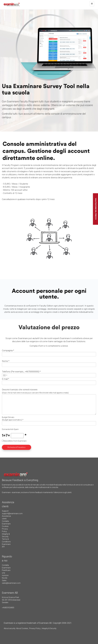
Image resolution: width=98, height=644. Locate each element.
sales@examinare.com (11, 583)
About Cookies (22, 628)
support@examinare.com (12, 514)
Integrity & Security (49, 628)
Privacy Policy (35, 628)
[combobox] (5, 375)
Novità (5, 578)
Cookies (5, 526)
